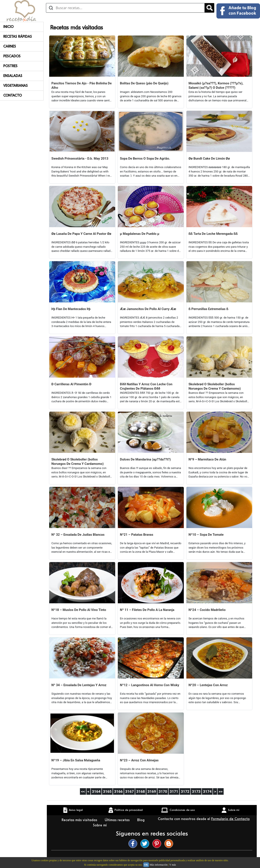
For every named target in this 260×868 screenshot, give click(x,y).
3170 (163, 791)
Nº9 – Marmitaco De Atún (207, 459)
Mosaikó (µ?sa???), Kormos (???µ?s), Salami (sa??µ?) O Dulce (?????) (216, 85)
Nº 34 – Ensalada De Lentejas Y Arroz (79, 685)
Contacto (13, 95)
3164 (96, 791)
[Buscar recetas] (125, 8)
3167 (129, 791)
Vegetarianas (15, 86)
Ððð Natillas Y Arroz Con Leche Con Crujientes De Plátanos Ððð (146, 386)
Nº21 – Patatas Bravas (137, 535)
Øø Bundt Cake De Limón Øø (209, 159)
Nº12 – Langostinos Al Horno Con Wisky (150, 685)
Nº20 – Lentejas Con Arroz (208, 685)
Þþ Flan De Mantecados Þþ (71, 309)
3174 (207, 791)
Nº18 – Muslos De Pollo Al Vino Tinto (79, 610)
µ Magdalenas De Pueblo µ (140, 234)
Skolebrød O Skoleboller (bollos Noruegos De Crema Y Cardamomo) (215, 386)
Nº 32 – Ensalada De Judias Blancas (78, 535)
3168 (141, 791)
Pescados (12, 56)
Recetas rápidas (18, 37)
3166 (118, 791)
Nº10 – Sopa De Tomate (206, 535)
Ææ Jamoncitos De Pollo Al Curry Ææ (148, 309)
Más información (159, 865)
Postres (10, 66)
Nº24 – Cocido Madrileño (207, 610)
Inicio (8, 27)
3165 (107, 791)
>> (221, 791)
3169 (152, 791)
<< (83, 791)
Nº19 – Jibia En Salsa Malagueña (76, 760)
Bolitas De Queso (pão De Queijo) (144, 83)
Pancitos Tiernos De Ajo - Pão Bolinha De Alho (82, 85)
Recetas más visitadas (80, 820)
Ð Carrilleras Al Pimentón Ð (71, 384)
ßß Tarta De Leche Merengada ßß (213, 234)
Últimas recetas (118, 820)
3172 (185, 791)
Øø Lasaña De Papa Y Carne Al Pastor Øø (81, 234)
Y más (173, 865)
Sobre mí (100, 825)
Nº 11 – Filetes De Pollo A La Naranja (147, 610)
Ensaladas (13, 76)
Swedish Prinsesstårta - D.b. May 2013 (80, 159)
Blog (141, 820)
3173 (196, 791)
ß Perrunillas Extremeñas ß (209, 309)
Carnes (10, 46)
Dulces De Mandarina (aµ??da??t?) (145, 459)
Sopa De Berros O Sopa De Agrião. (145, 159)
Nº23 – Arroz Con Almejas (139, 760)
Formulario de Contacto (230, 819)
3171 (174, 791)
